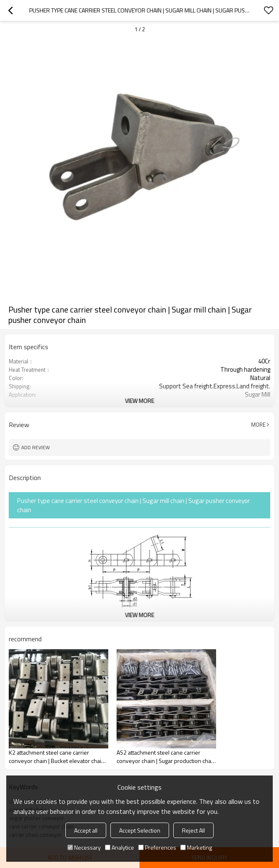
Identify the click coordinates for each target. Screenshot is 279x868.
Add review (36, 447)
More (258, 425)
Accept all (86, 830)
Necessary (84, 847)
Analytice (120, 847)
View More (139, 401)
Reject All (193, 830)
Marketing (196, 847)
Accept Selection (140, 830)
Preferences (157, 847)
